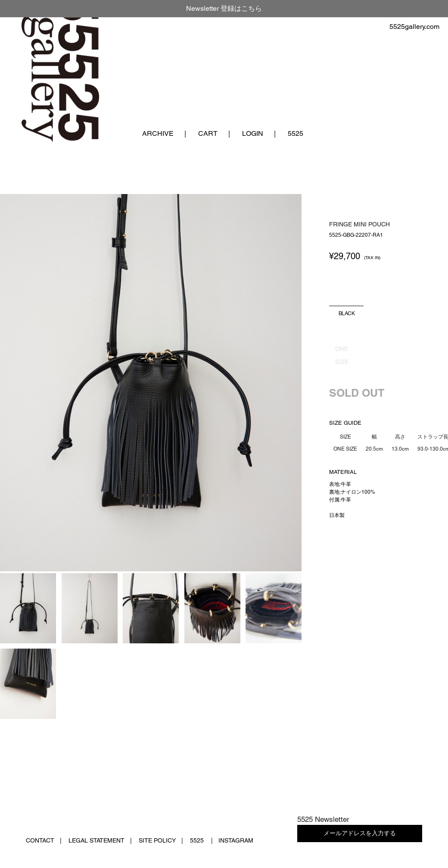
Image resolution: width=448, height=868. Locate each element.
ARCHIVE (158, 133)
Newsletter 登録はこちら (224, 8)
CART (208, 133)
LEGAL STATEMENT (96, 840)
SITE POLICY (157, 840)
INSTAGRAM (236, 840)
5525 (296, 133)
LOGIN (253, 133)
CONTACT (40, 840)
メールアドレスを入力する (360, 833)
